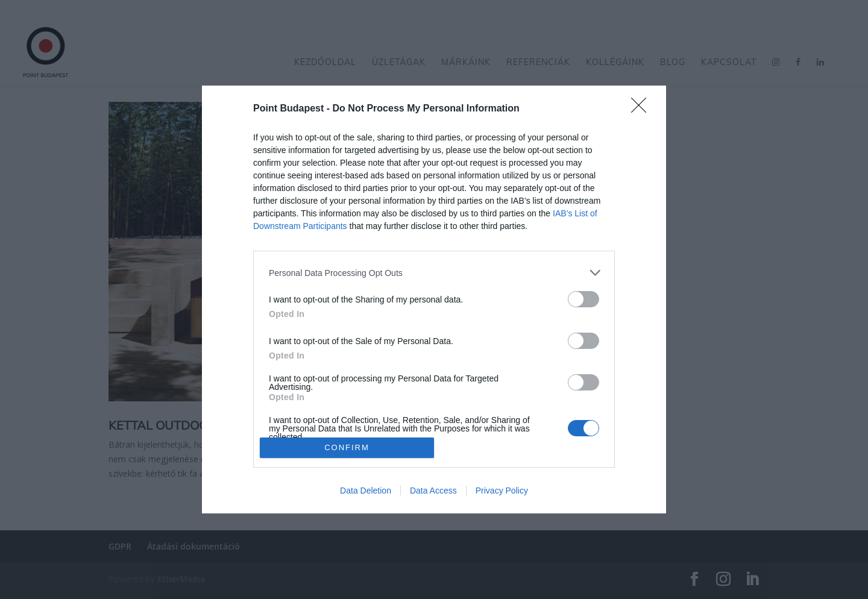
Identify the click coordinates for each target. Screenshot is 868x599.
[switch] (583, 299)
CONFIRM (347, 447)
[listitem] (434, 273)
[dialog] (434, 299)
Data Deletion (366, 491)
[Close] (643, 109)
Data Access (433, 491)
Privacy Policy (502, 491)
